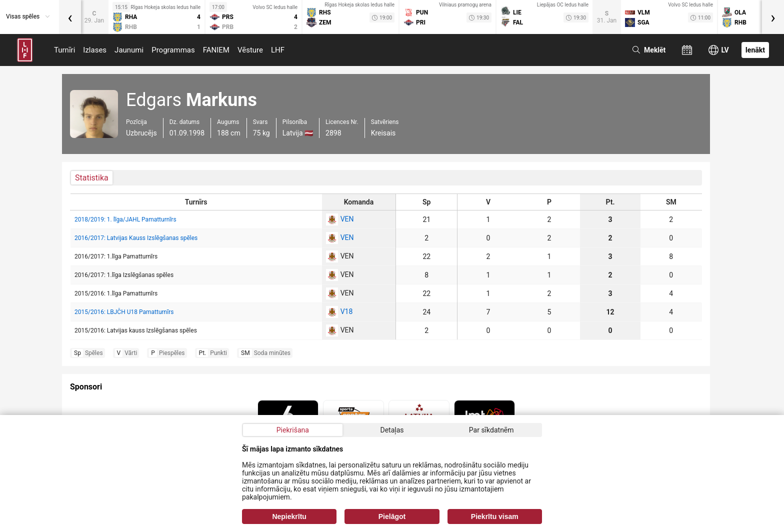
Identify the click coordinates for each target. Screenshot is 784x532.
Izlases (95, 50)
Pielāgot (392, 516)
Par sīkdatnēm (491, 430)
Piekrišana (293, 430)
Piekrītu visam (495, 516)
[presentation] (70, 17)
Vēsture (250, 50)
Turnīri (64, 50)
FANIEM (216, 50)
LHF (278, 50)
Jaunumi (129, 50)
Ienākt (755, 50)
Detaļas (392, 430)
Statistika (92, 178)
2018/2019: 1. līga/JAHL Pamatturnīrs (125, 219)
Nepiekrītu (289, 516)
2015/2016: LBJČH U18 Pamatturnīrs (124, 312)
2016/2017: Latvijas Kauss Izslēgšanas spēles (136, 238)
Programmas (173, 50)
